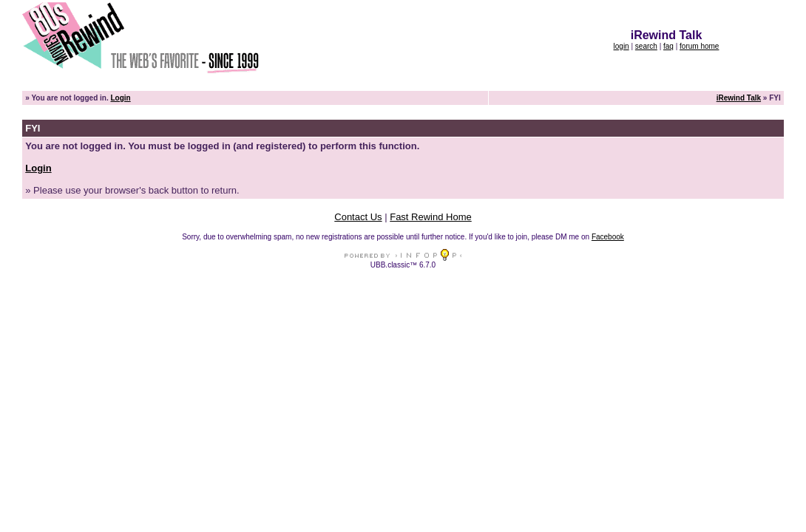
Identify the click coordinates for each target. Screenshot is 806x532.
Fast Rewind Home (431, 217)
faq (668, 46)
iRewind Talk (739, 98)
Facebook (608, 237)
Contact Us (358, 217)
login (622, 46)
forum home (699, 46)
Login (120, 98)
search (646, 46)
